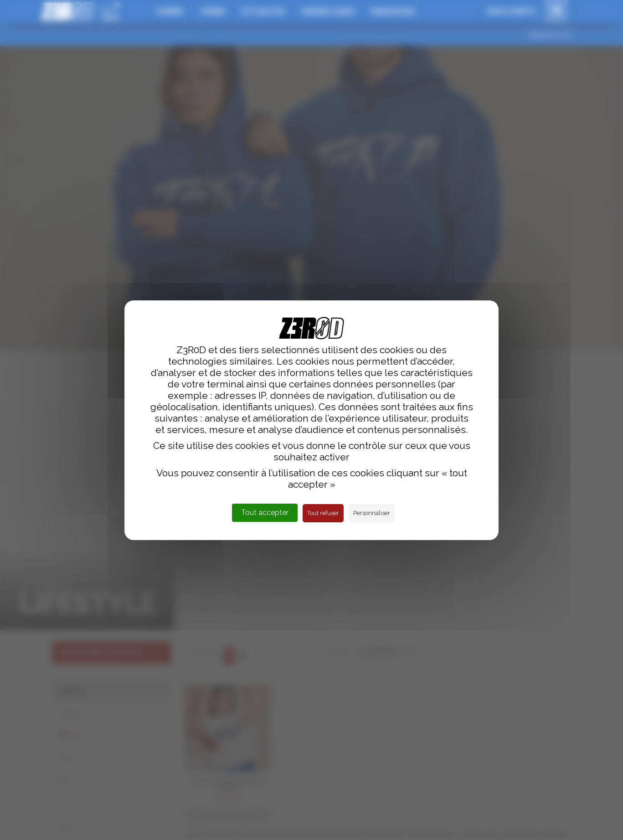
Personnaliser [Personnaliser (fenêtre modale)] (372, 513)
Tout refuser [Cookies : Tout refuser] (323, 513)
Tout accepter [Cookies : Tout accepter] (265, 513)
